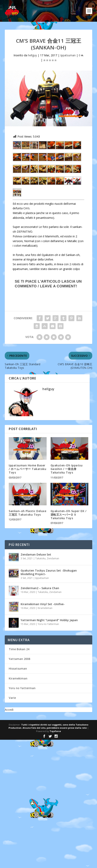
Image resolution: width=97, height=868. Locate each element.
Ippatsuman (68, 55)
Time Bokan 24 (19, 649)
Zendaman (53, 558)
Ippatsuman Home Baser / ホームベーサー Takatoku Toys (27, 469)
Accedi (9, 710)
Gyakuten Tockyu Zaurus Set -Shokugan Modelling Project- (49, 572)
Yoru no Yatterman (48, 624)
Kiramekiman (45, 608)
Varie (12, 698)
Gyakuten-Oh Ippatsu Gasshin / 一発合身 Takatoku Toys (67, 469)
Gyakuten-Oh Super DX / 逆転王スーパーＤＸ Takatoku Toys (69, 515)
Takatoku (40, 558)
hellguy (32, 55)
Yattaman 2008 (19, 659)
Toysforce (55, 731)
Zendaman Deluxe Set (36, 554)
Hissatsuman (18, 668)
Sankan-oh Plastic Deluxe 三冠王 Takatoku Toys (27, 513)
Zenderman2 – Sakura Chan (40, 588)
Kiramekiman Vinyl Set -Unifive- (43, 604)
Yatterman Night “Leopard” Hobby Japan (49, 620)
